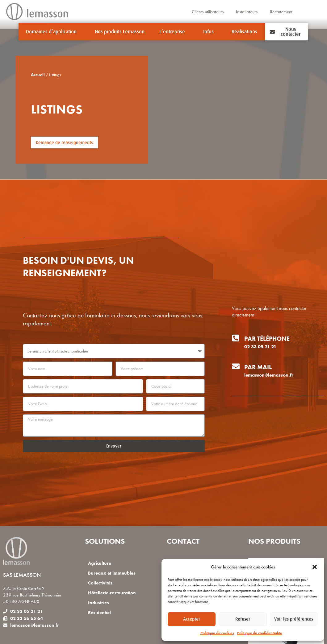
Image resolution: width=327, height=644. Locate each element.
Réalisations (244, 32)
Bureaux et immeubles (112, 573)
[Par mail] (236, 366)
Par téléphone (267, 339)
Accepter (192, 619)
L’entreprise (174, 32)
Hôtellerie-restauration (112, 593)
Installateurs (247, 12)
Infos (210, 32)
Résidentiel (99, 613)
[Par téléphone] (236, 338)
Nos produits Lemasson (120, 32)
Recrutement (281, 12)
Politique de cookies (217, 633)
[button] (315, 567)
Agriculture (100, 563)
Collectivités (100, 583)
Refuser (243, 619)
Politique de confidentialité (260, 633)
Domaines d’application (53, 32)
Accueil (28, 75)
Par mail (258, 367)
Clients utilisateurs (208, 12)
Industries (99, 603)
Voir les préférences (294, 619)
